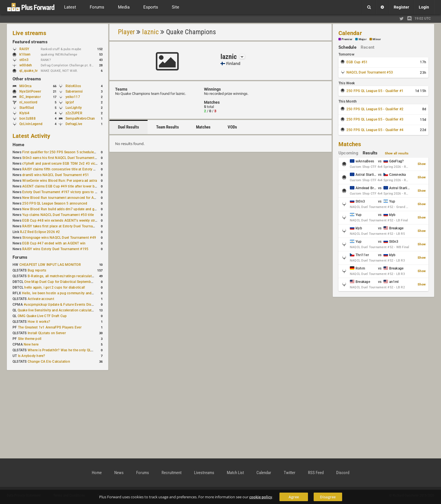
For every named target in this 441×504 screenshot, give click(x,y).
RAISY (24, 49)
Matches (203, 127)
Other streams (27, 79)
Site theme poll (30, 339)
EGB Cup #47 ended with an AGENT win (54, 243)
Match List (235, 473)
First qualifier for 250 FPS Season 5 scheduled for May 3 (67, 152)
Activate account (41, 299)
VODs (232, 127)
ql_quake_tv (29, 71)
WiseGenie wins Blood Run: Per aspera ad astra (60, 181)
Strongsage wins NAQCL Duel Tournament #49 (59, 238)
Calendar (350, 33)
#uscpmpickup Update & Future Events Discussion (64, 305)
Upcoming (348, 153)
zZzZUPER (74, 113)
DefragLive (74, 124)
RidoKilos (73, 86)
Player (126, 32)
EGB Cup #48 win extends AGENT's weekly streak (61, 221)
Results (370, 153)
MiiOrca (25, 86)
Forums (20, 257)
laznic (150, 32)
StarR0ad (27, 108)
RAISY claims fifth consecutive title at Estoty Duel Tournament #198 (76, 169)
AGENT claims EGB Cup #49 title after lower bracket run (66, 186)
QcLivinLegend (31, 124)
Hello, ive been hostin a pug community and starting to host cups (74, 293)
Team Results (168, 127)
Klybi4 (24, 113)
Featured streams (30, 42)
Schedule (347, 47)
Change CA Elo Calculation (49, 362)
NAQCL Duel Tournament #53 (370, 72)
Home (18, 145)
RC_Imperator (30, 97)
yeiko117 (73, 97)
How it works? (39, 322)
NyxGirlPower (30, 91)
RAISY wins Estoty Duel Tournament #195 (55, 249)
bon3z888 (27, 119)
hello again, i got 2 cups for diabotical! (55, 287)
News (119, 473)
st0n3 (24, 60)
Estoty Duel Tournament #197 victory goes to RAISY (63, 192)
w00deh (26, 65)
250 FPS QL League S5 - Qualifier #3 (375, 119)
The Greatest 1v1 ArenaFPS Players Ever (50, 327)
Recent (367, 47)
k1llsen (25, 54)
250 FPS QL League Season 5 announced (55, 203)
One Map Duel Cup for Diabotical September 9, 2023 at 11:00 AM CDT (80, 282)
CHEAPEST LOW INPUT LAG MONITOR (50, 265)
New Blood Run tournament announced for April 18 (63, 198)
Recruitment (171, 473)
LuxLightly (74, 108)
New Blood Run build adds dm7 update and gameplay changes (72, 209)
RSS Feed (316, 473)
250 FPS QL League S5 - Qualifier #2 (375, 109)
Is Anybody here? (32, 356)
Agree (294, 497)
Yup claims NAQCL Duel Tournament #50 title (58, 215)
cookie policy (261, 497)
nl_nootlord (28, 102)
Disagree (328, 497)
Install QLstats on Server (47, 333)
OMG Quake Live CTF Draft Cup (42, 316)
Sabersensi (74, 91)
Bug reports (37, 270)
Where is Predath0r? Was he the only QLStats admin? (70, 350)
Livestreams (204, 473)
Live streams (29, 33)
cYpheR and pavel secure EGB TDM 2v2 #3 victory (62, 164)
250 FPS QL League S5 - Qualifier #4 (375, 130)
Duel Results (128, 127)
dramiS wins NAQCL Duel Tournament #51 (56, 175)
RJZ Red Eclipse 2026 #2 (40, 232)
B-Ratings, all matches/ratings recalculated (62, 276)
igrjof (70, 102)
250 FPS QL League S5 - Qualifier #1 (375, 91)
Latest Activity (31, 136)
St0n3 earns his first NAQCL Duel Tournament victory (64, 158)
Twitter (290, 473)
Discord (343, 473)
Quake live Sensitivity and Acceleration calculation (57, 310)
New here (31, 344)
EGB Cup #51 (357, 62)
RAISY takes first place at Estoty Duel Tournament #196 (66, 226)
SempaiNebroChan (80, 119)
